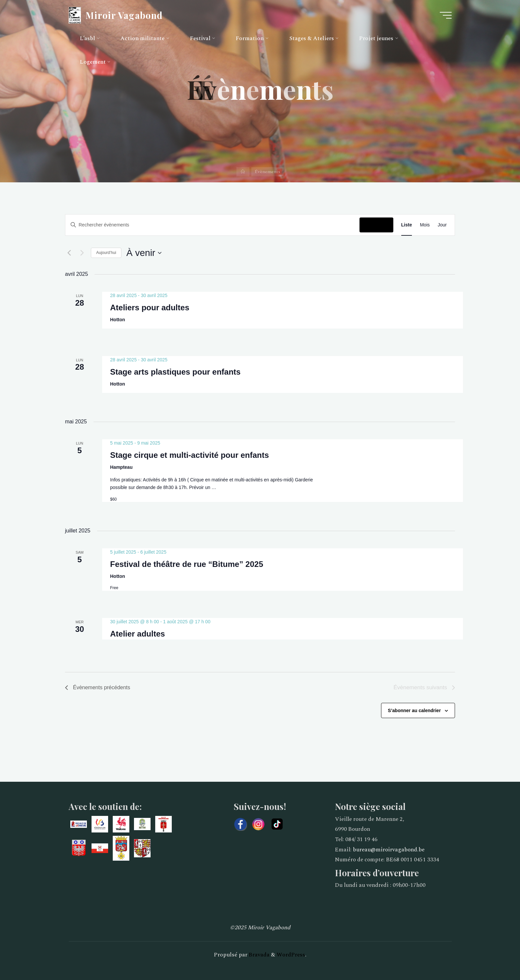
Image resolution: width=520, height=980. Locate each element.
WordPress (291, 955)
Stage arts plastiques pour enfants (175, 371)
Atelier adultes (137, 634)
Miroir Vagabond (124, 15)
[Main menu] (446, 15)
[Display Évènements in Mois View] (425, 225)
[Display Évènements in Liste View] (407, 225)
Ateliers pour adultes (150, 307)
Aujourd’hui (106, 253)
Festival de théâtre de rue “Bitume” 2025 (187, 564)
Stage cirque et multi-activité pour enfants (190, 455)
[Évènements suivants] (82, 253)
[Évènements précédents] (69, 253)
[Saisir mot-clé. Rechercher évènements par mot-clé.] (212, 225)
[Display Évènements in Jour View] (442, 225)
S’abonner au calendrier (415, 710)
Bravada (259, 955)
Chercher (376, 225)
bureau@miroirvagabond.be (389, 850)
